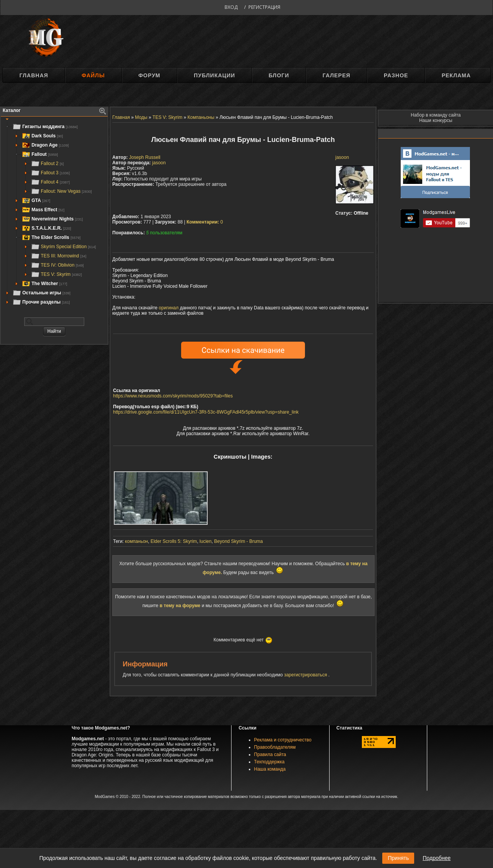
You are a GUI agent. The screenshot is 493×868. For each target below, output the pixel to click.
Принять (398, 858)
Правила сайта (270, 754)
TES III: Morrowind (58, 256)
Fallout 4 (50, 182)
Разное (396, 75)
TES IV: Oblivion (57, 265)
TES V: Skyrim (56, 274)
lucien (206, 541)
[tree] (54, 214)
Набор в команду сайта (436, 115)
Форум (149, 75)
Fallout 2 (47, 164)
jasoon (342, 157)
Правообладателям (275, 747)
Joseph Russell (145, 157)
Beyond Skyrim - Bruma (239, 541)
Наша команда (270, 769)
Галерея (336, 75)
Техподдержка (270, 762)
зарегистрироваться (306, 675)
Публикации (214, 75)
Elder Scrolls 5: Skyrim (174, 541)
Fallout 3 (50, 173)
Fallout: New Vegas (61, 191)
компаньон (137, 541)
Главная (34, 75)
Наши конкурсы (436, 120)
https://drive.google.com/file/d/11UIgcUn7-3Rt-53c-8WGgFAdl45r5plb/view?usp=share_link (206, 412)
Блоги (279, 75)
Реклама (456, 75)
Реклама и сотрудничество (283, 740)
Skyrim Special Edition (63, 247)
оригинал (169, 308)
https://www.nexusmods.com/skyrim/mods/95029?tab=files (173, 396)
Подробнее (437, 858)
